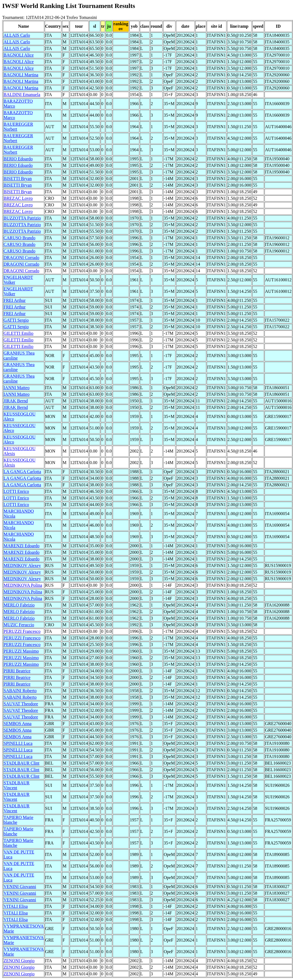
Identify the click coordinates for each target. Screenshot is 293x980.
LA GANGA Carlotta (22, 472)
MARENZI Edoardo (22, 546)
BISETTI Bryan (18, 179)
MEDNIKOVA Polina (23, 585)
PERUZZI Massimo (21, 651)
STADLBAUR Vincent (17, 785)
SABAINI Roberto (20, 691)
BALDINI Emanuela (22, 95)
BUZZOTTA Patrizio (22, 218)
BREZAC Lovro (18, 198)
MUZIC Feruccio (19, 625)
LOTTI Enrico (16, 491)
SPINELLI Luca (18, 743)
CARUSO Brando (19, 238)
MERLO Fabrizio (19, 605)
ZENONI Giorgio (19, 961)
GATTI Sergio (16, 320)
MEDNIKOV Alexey (22, 565)
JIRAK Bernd (16, 401)
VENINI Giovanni (20, 887)
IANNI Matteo (17, 388)
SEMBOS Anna (18, 724)
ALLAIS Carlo (17, 35)
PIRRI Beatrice (17, 671)
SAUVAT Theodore (21, 704)
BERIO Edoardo (18, 159)
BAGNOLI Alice (19, 55)
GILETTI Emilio (19, 333)
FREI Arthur (15, 300)
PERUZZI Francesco (22, 631)
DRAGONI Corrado (21, 258)
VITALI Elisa (16, 906)
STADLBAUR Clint (22, 763)
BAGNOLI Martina (21, 75)
